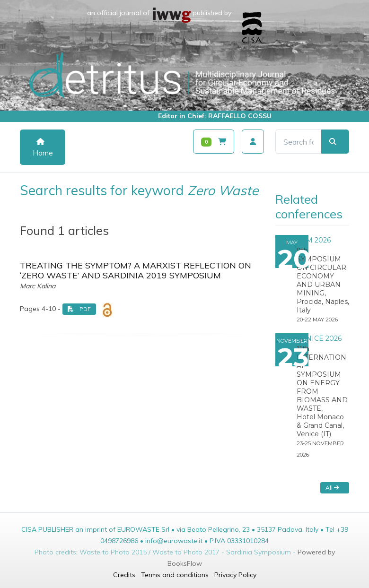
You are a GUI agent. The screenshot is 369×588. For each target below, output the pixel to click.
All (332, 488)
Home (43, 148)
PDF (79, 309)
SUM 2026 (314, 240)
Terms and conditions (175, 575)
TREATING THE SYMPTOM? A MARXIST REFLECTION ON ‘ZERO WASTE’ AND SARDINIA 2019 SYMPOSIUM (136, 271)
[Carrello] (214, 142)
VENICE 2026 (319, 338)
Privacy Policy (235, 575)
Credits (124, 575)
